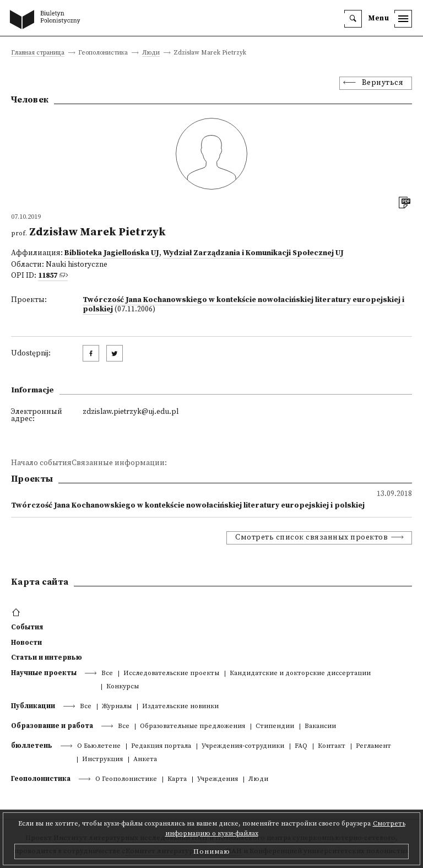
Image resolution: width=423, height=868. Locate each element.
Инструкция (102, 760)
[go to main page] (47, 20)
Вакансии (320, 727)
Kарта (177, 780)
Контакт (332, 746)
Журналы (117, 707)
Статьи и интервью (47, 657)
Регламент (373, 746)
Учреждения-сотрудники (243, 746)
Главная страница (38, 53)
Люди (151, 53)
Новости (26, 643)
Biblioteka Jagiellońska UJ (112, 253)
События (27, 627)
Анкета (145, 760)
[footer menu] (17, 613)
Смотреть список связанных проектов (311, 538)
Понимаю (212, 851)
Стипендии (275, 727)
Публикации (33, 706)
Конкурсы (123, 687)
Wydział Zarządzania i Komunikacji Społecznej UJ (253, 253)
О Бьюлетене (99, 746)
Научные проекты (44, 673)
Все (107, 674)
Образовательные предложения (192, 727)
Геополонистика (41, 779)
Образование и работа (52, 726)
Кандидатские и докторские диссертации (300, 674)
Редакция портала (161, 746)
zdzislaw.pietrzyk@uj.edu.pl (131, 412)
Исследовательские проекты (171, 674)
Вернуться (383, 83)
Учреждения (218, 780)
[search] (353, 19)
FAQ (301, 746)
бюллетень (32, 746)
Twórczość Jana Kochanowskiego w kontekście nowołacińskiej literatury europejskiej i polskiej (243, 305)
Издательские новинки (180, 707)
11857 (48, 276)
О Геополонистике (126, 780)
